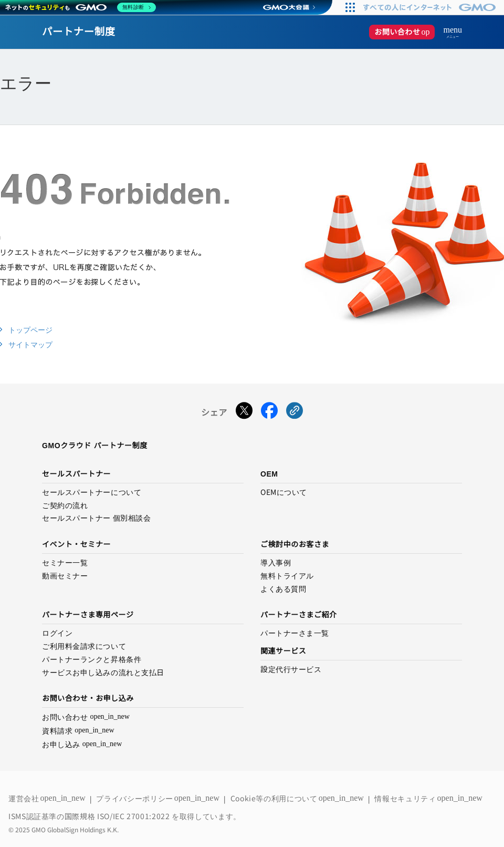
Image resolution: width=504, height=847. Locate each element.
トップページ (30, 330)
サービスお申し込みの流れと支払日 (103, 673)
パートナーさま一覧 (295, 633)
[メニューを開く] (448, 32)
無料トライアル (287, 576)
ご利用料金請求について (84, 646)
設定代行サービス (291, 669)
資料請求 (78, 731)
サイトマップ (30, 345)
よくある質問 (283, 589)
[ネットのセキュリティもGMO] (81, 7)
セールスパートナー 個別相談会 (96, 518)
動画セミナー (65, 576)
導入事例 (276, 563)
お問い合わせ (405, 32)
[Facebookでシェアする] (269, 413)
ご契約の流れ (65, 505)
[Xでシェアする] (244, 413)
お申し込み (82, 744)
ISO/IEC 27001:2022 (134, 816)
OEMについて (284, 492)
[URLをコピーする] (295, 413)
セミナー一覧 (65, 563)
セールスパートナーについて (92, 492)
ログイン (57, 633)
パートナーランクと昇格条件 (92, 659)
